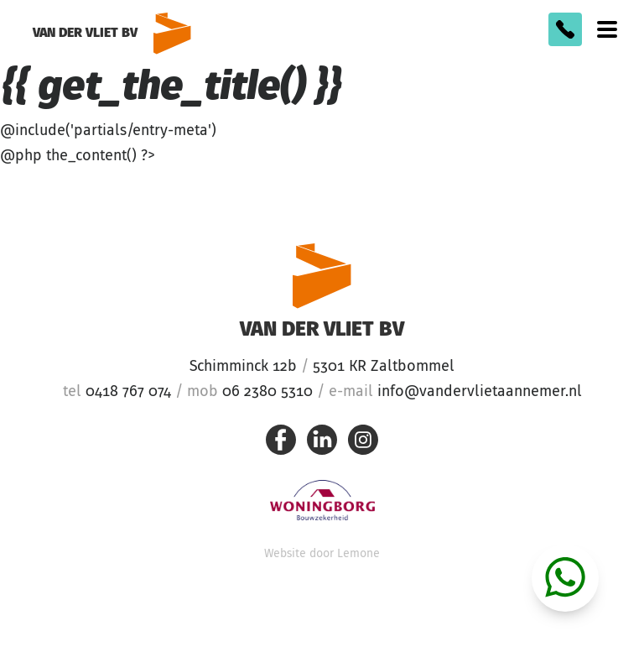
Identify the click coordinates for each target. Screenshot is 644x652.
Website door (322, 554)
